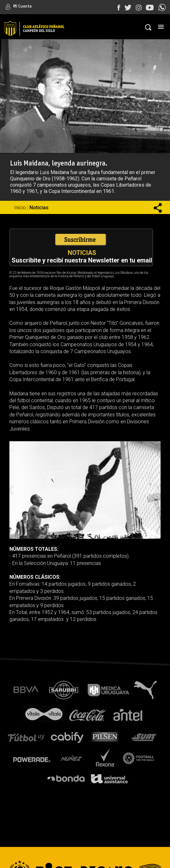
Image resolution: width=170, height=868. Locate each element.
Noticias (39, 208)
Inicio (20, 208)
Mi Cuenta (19, 6)
